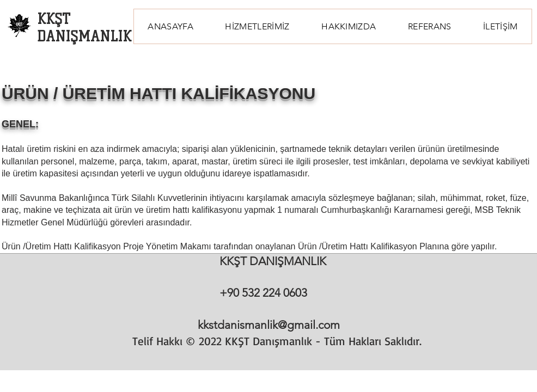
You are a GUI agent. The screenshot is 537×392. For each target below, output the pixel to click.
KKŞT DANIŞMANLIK (84, 28)
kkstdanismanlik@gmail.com (269, 325)
